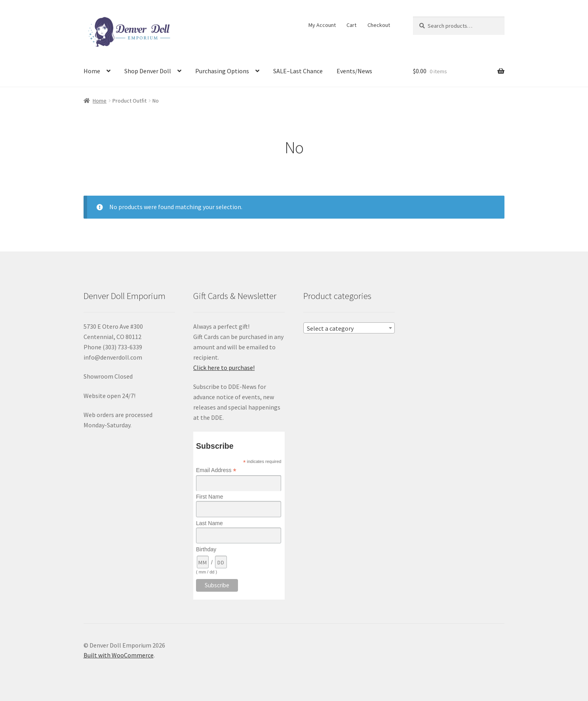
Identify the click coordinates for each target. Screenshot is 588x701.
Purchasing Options (222, 71)
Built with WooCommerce (119, 655)
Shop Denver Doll (148, 71)
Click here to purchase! (224, 368)
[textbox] (349, 328)
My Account (322, 25)
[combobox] (349, 328)
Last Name (209, 523)
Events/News (354, 71)
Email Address (216, 470)
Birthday (206, 549)
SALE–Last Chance (298, 71)
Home (92, 71)
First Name (209, 497)
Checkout (379, 25)
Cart (351, 25)
